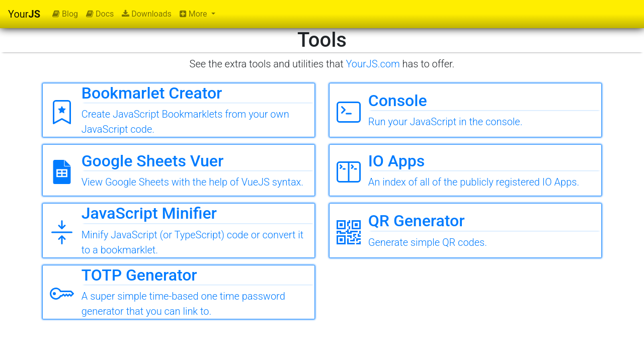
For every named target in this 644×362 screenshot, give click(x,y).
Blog (65, 14)
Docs (100, 14)
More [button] (194, 14)
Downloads (146, 14)
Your (24, 14)
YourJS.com (373, 64)
